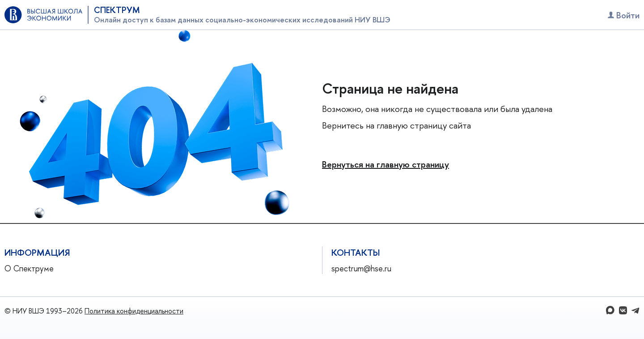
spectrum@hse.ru (361, 268)
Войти (624, 15)
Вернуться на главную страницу (386, 164)
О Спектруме (29, 268)
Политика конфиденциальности (134, 311)
